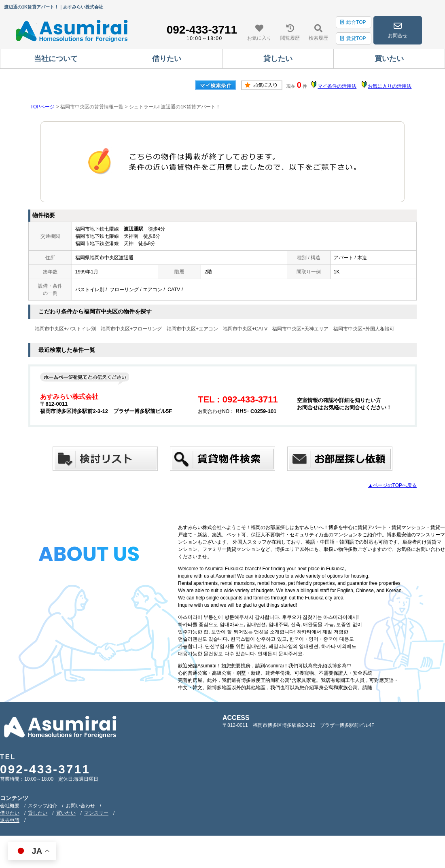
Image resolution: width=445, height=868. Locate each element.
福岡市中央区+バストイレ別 (65, 329)
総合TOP (353, 22)
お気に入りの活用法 (390, 86)
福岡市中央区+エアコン (192, 329)
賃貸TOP (353, 38)
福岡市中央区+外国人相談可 (364, 329)
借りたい (10, 813)
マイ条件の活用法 (337, 86)
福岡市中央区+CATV (245, 329)
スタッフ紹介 (42, 806)
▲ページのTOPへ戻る (392, 485)
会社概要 (10, 806)
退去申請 (10, 820)
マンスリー (96, 813)
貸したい (38, 813)
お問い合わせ (81, 806)
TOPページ (42, 107)
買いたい (66, 813)
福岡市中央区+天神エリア (300, 329)
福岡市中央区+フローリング (131, 329)
